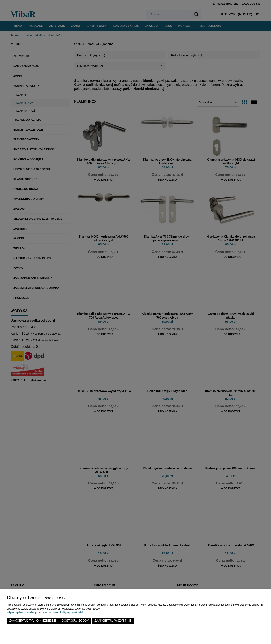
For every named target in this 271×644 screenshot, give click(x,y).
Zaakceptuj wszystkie (113, 621)
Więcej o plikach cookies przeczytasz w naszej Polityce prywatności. (45, 612)
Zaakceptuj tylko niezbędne (33, 621)
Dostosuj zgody (75, 621)
